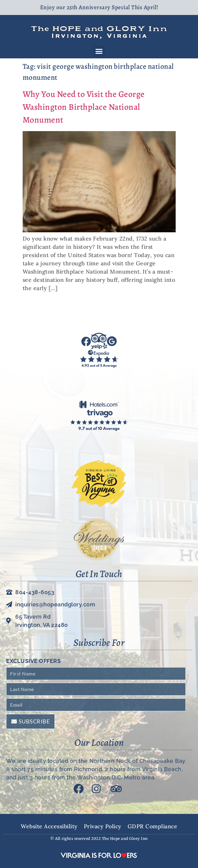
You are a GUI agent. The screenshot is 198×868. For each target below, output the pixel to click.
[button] (99, 51)
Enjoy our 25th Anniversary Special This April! (99, 7)
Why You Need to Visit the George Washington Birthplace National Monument (84, 107)
